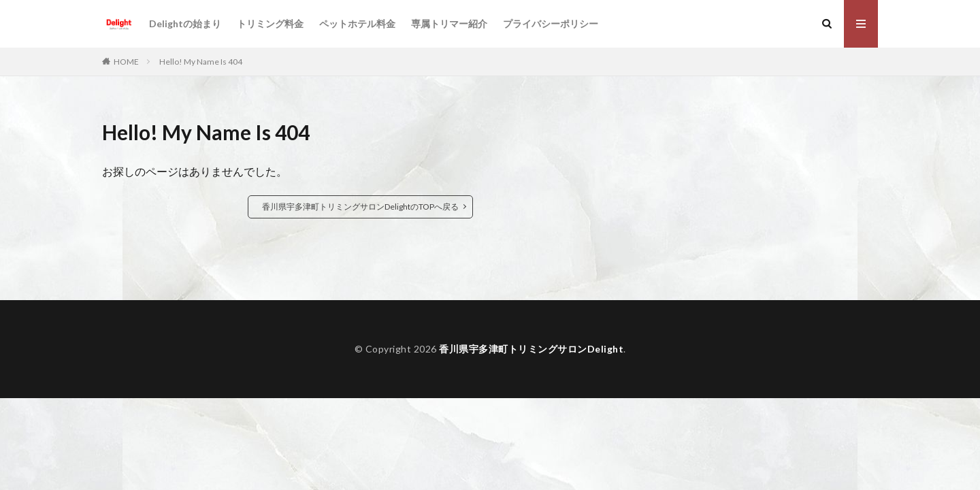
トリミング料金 (270, 23)
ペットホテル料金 (357, 23)
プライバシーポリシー (551, 23)
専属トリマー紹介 (449, 23)
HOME (126, 62)
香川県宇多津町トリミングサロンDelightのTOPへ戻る (360, 207)
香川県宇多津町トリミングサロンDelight (531, 349)
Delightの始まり (185, 23)
